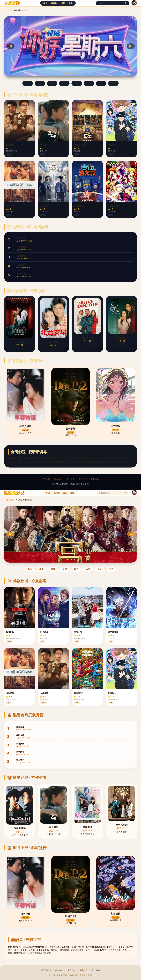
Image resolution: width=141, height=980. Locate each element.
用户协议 (72, 970)
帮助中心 (58, 479)
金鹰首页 (9, 10)
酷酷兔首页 (10, 500)
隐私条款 (95, 479)
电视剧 (54, 3)
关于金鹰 (46, 479)
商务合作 (84, 970)
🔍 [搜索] (126, 3)
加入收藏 (96, 970)
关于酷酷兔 (46, 970)
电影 (45, 3)
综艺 (63, 3)
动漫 (71, 3)
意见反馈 (83, 479)
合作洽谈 (71, 479)
